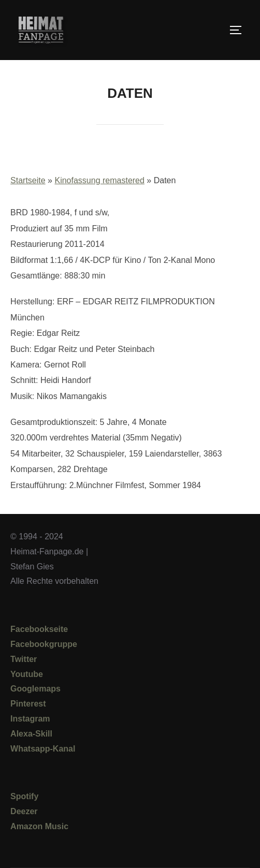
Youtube (27, 674)
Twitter (24, 659)
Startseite (28, 180)
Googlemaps (35, 689)
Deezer (24, 811)
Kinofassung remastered (99, 180)
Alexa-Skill (31, 734)
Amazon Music (39, 826)
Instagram (30, 719)
